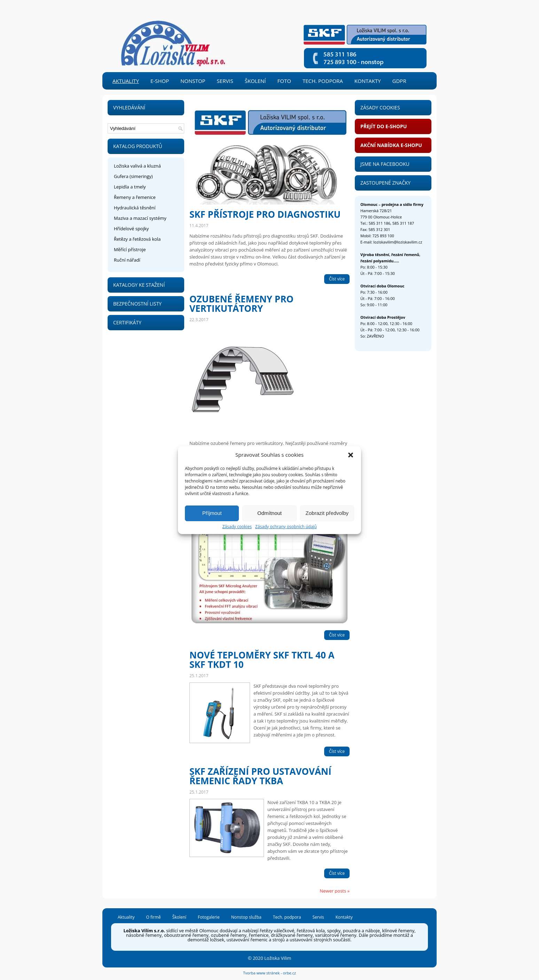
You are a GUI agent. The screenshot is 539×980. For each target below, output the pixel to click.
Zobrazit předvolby (327, 513)
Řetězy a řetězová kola (137, 239)
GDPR (399, 81)
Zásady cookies (237, 527)
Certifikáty (127, 322)
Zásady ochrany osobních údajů (286, 527)
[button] (351, 455)
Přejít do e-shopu (384, 126)
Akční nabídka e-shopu (391, 145)
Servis (225, 81)
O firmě (154, 918)
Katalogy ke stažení (139, 285)
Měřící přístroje (130, 249)
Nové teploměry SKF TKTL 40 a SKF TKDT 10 (262, 660)
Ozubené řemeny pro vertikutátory (241, 304)
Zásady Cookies (380, 107)
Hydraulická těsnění (135, 208)
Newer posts (335, 891)
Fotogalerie (209, 918)
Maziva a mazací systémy (140, 218)
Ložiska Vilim (278, 958)
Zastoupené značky (385, 183)
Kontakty (368, 81)
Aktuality (126, 81)
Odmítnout (269, 513)
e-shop (160, 81)
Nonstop (193, 81)
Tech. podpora (323, 81)
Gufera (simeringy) (133, 176)
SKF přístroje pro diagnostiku (265, 214)
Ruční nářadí (127, 260)
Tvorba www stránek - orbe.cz (269, 973)
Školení (255, 81)
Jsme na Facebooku (385, 164)
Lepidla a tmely (130, 187)
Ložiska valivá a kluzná (137, 166)
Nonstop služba (246, 918)
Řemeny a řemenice (135, 197)
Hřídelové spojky (131, 229)
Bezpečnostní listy (137, 304)
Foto (284, 81)
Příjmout (212, 513)
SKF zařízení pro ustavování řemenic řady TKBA (260, 776)
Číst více (337, 279)
